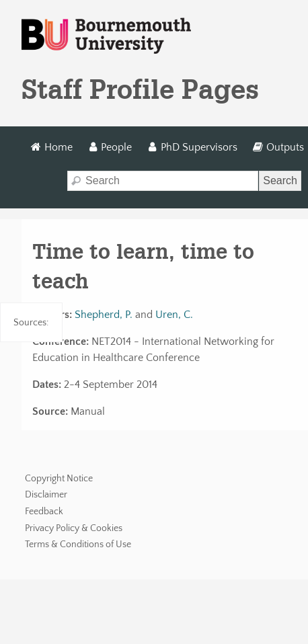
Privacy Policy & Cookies (74, 528)
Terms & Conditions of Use (78, 545)
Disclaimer (46, 495)
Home (51, 147)
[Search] (163, 181)
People (110, 147)
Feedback (44, 512)
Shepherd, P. (104, 315)
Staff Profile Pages (140, 89)
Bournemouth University (106, 36)
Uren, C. (174, 315)
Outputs (278, 147)
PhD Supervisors (193, 147)
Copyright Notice (59, 479)
